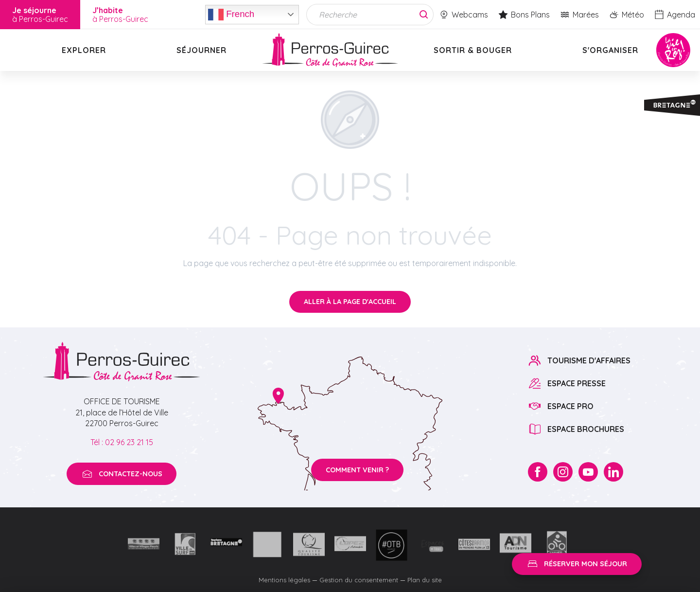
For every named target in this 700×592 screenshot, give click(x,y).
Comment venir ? (357, 470)
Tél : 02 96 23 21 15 (122, 442)
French (231, 15)
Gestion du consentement (359, 580)
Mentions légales (284, 580)
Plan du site (425, 580)
